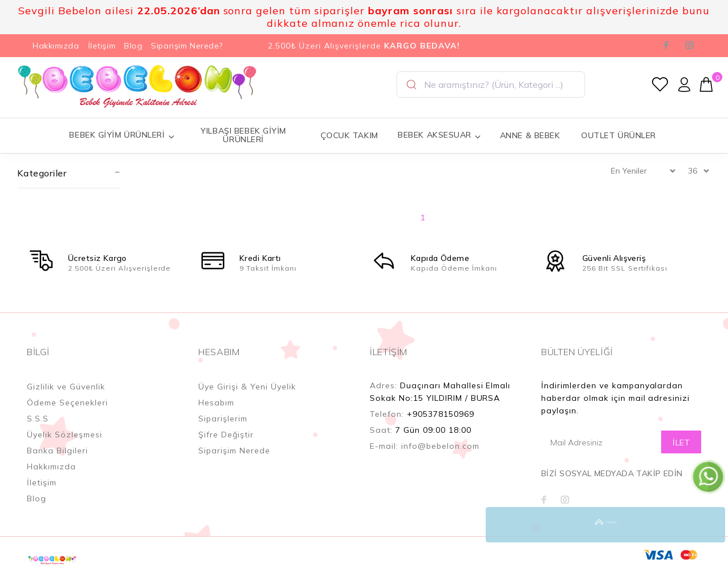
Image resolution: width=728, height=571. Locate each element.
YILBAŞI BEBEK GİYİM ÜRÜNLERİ (243, 135)
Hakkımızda (56, 46)
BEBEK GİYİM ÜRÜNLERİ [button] (122, 135)
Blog (133, 46)
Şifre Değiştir (226, 435)
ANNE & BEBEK (530, 135)
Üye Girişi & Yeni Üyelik (247, 387)
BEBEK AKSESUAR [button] (439, 135)
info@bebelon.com (440, 446)
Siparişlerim (223, 419)
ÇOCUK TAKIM (349, 135)
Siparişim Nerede (234, 451)
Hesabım (216, 403)
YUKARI (707, 525)
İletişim (102, 46)
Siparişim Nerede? (187, 46)
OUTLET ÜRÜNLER (619, 135)
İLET (681, 443)
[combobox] (491, 85)
